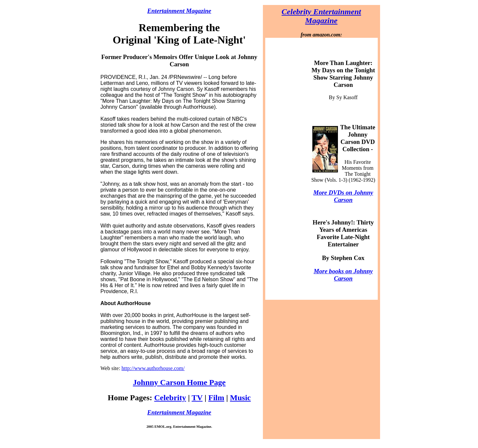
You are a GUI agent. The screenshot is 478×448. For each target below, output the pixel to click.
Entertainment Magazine (179, 11)
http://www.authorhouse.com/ (153, 368)
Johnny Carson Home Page (179, 382)
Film (216, 398)
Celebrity (170, 398)
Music (240, 398)
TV (197, 398)
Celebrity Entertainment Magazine (321, 16)
